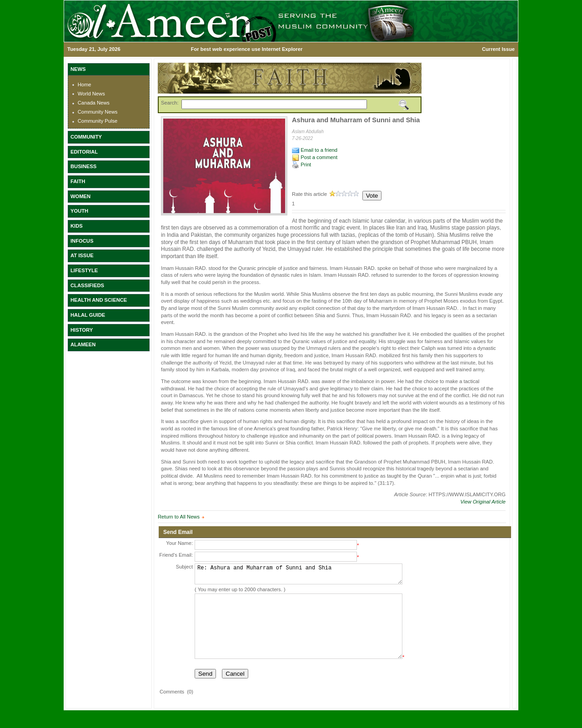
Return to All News (179, 517)
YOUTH (79, 211)
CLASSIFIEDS (87, 285)
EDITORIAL (84, 152)
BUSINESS (83, 166)
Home (85, 85)
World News (91, 94)
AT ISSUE (82, 255)
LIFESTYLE (84, 270)
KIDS (77, 226)
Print (301, 165)
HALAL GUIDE (88, 315)
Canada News (94, 103)
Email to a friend (315, 150)
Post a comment (315, 157)
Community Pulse (98, 121)
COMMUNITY (86, 137)
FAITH (78, 181)
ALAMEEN (83, 344)
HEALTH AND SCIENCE (99, 300)
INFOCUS (82, 241)
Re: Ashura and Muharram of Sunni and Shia (299, 576)
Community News (98, 112)
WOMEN (80, 196)
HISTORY (82, 330)
